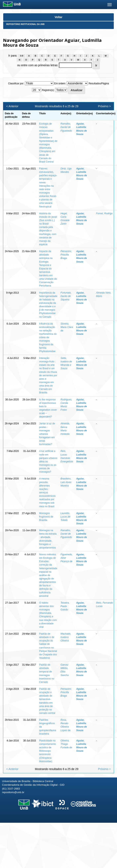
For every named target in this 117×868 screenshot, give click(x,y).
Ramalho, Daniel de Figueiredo (66, 127)
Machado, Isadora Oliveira (66, 637)
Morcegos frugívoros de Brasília (46, 517)
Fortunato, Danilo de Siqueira (66, 296)
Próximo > (104, 106)
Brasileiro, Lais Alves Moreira (66, 482)
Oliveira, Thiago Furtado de (66, 744)
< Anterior (12, 106)
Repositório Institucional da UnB (25, 24)
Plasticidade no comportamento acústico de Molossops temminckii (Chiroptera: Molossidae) (48, 751)
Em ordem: (60, 84)
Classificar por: (16, 84)
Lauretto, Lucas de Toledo (65, 517)
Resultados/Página (99, 84)
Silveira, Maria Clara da (67, 327)
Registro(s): (48, 90)
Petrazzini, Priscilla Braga (66, 255)
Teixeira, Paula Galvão (65, 606)
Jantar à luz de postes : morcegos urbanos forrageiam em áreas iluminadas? (47, 434)
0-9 (22, 56)
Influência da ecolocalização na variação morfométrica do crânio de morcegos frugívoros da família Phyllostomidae (48, 338)
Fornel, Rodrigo (104, 213)
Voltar (59, 17)
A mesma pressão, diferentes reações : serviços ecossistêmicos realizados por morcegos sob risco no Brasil (47, 492)
